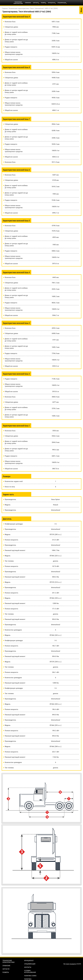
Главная (5, 8)
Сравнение (28, 3)
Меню (81, 10)
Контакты (28, 967)
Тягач (32, 8)
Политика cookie (30, 976)
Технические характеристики (19, 8)
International (39, 8)
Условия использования (30, 971)
